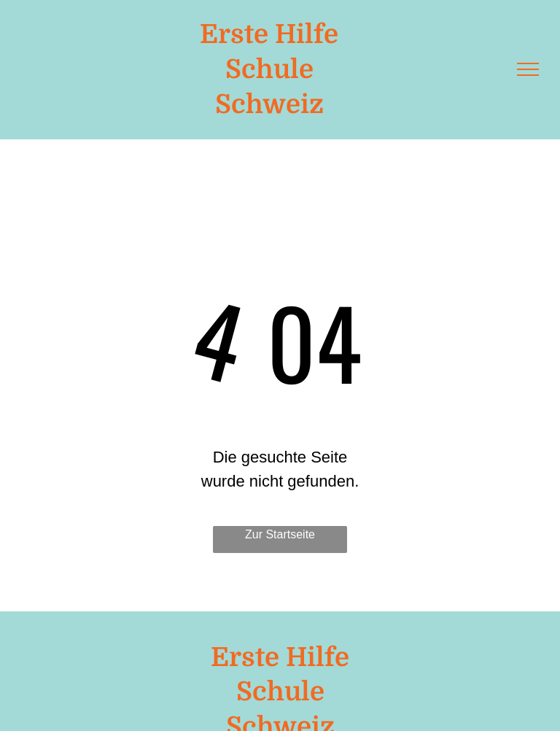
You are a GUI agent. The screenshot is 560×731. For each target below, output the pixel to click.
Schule (269, 70)
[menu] (528, 69)
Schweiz (269, 105)
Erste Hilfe (269, 35)
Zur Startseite (280, 534)
